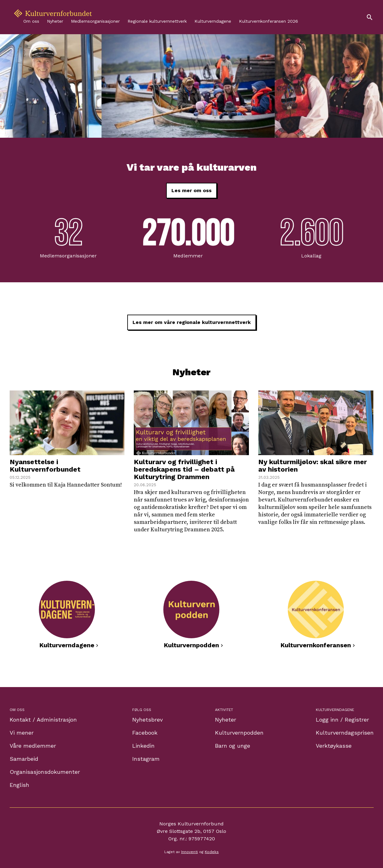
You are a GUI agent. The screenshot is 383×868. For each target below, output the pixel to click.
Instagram (146, 759)
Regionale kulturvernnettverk (157, 21)
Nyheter (55, 21)
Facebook (145, 733)
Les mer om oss (191, 190)
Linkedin (143, 746)
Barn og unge (233, 746)
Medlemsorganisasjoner (95, 21)
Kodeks (212, 852)
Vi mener (22, 733)
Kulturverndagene (213, 21)
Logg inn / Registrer (342, 720)
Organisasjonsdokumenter (45, 772)
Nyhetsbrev (147, 720)
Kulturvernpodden (239, 733)
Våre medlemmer (33, 746)
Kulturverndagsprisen (345, 733)
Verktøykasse (334, 746)
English (19, 785)
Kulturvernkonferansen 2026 (269, 21)
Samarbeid (24, 759)
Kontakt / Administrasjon (43, 720)
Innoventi (189, 852)
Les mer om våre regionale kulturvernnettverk (192, 322)
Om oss (31, 21)
